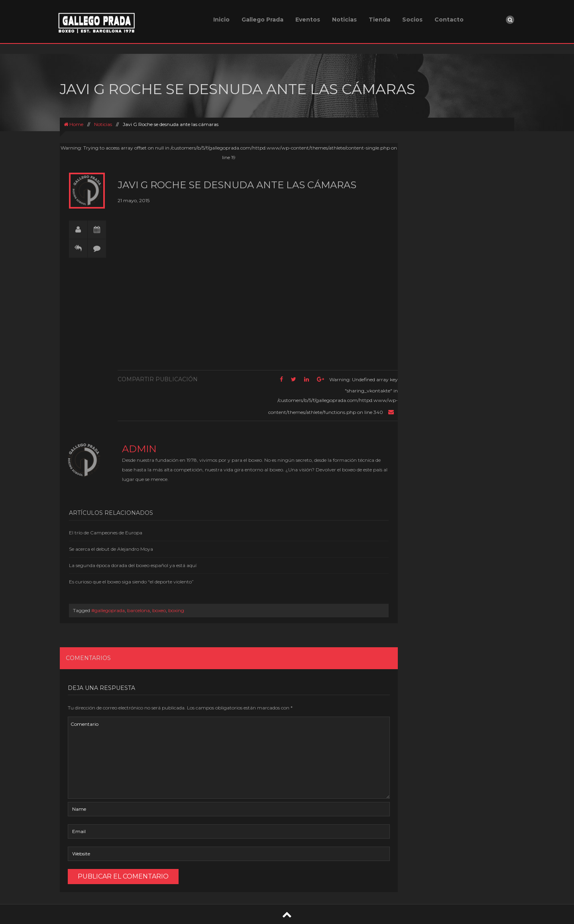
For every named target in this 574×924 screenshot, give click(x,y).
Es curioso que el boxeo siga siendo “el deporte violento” (131, 582)
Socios (412, 20)
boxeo (159, 610)
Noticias (344, 20)
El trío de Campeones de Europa (106, 533)
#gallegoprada (108, 610)
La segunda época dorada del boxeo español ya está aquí (133, 565)
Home (74, 124)
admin (139, 449)
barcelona (139, 610)
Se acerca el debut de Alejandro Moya (111, 549)
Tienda (379, 20)
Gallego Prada (262, 20)
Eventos (308, 20)
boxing (176, 610)
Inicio (221, 20)
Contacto (449, 20)
